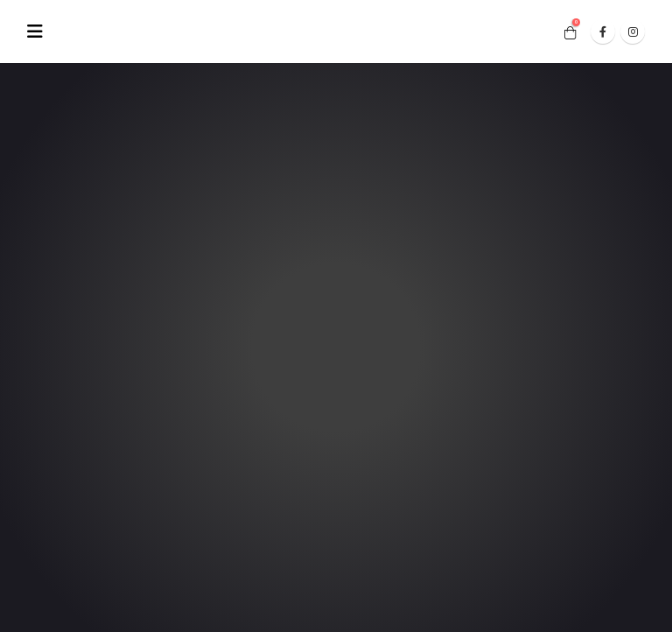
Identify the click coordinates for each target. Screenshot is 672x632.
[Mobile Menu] (40, 32)
